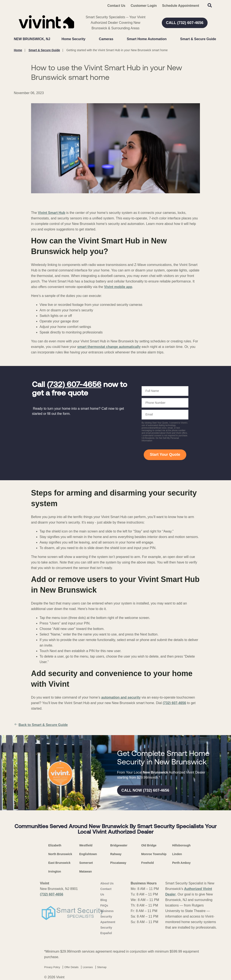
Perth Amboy (181, 863)
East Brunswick (59, 863)
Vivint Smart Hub (52, 213)
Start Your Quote (165, 455)
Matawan (85, 871)
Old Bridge (149, 845)
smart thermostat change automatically (109, 347)
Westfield (86, 845)
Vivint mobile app (118, 287)
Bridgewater (119, 845)
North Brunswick (60, 854)
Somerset (86, 863)
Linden (177, 854)
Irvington (55, 871)
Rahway (116, 854)
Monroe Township (154, 854)
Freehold (147, 863)
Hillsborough (181, 845)
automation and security (121, 697)
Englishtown (88, 854)
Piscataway (118, 863)
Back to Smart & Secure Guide (41, 725)
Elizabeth (55, 845)
